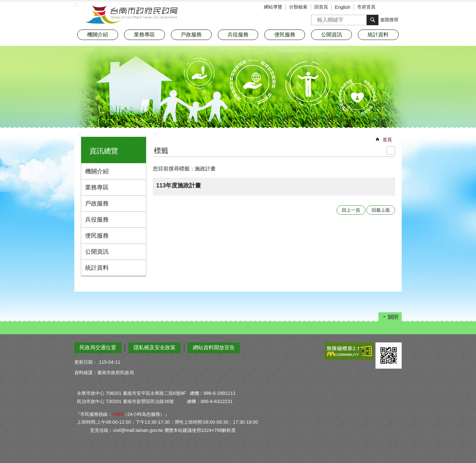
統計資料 (97, 268)
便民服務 (97, 236)
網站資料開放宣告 (214, 347)
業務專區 (97, 187)
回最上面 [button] (381, 210)
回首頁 (321, 7)
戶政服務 (97, 203)
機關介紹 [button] (98, 35)
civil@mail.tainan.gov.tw (138, 430)
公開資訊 (97, 252)
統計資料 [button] (378, 35)
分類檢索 (298, 7)
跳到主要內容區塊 (3, 3)
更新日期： (86, 362)
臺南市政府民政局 (132, 15)
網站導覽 (273, 7)
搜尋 (316, 18)
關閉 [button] (393, 317)
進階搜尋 (389, 20)
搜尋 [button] (373, 20)
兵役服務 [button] (238, 35)
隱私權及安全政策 (155, 347)
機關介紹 (97, 171)
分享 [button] (397, 8)
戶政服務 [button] (191, 35)
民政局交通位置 (98, 347)
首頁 (387, 140)
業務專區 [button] (144, 35)
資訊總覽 (104, 151)
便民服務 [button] (285, 35)
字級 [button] (387, 8)
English (343, 7)
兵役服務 (97, 220)
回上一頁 (351, 210)
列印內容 (391, 150)
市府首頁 (366, 7)
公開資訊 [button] (332, 35)
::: (80, 135)
